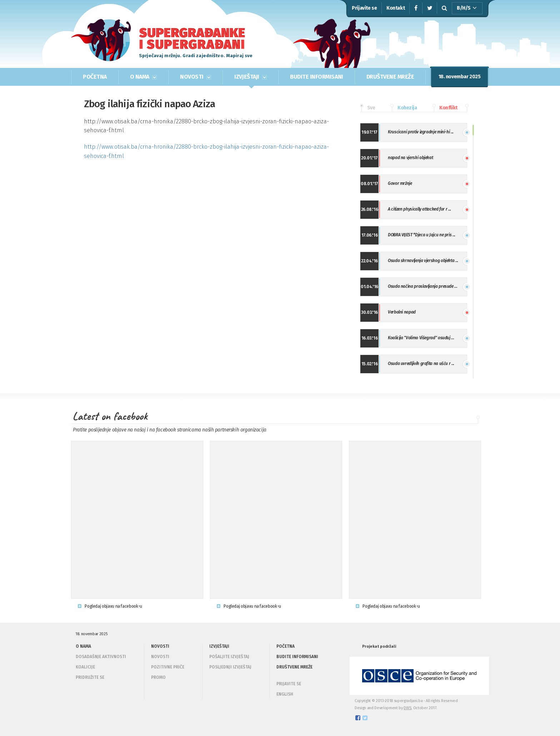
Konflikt (445, 108)
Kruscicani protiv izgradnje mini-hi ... (421, 132)
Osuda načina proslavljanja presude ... (422, 286)
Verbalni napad (402, 312)
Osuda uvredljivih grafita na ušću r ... (421, 364)
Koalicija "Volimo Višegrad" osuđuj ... (421, 338)
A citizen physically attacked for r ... (419, 209)
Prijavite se (364, 8)
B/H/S (467, 8)
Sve (367, 108)
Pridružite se (90, 677)
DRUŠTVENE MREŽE (390, 77)
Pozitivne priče (168, 667)
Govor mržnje (400, 183)
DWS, (408, 708)
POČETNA (95, 77)
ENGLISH (285, 694)
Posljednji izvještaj (230, 667)
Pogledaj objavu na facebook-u (110, 606)
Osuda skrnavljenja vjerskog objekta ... (423, 261)
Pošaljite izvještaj (229, 657)
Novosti (160, 657)
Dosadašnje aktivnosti (101, 657)
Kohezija (404, 108)
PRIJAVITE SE (289, 684)
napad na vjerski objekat (410, 158)
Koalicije (85, 667)
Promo (158, 677)
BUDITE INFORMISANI (316, 77)
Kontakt (396, 8)
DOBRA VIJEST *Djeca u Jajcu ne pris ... (422, 235)
